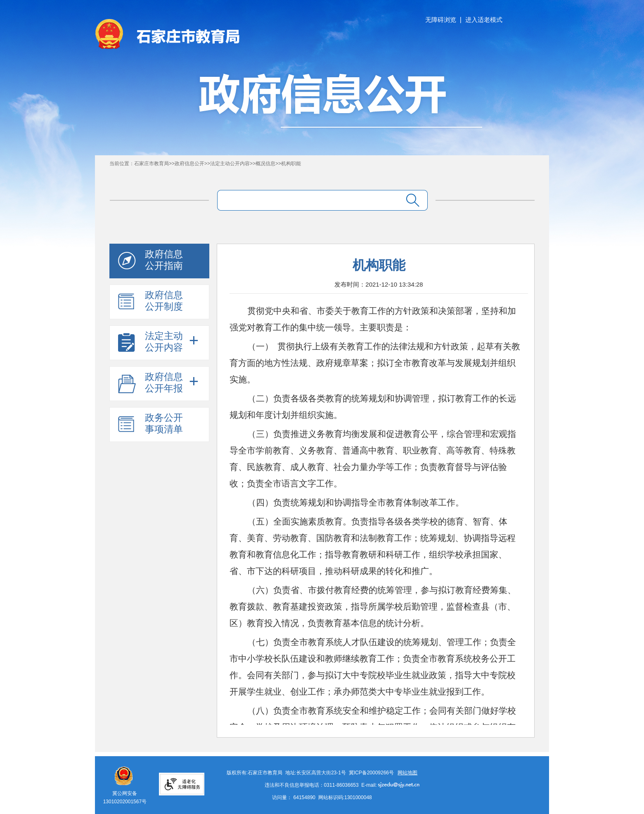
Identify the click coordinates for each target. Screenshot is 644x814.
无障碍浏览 (441, 20)
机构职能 (291, 164)
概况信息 (265, 164)
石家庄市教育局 (152, 164)
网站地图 (407, 773)
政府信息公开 (189, 164)
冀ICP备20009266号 (371, 773)
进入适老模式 (484, 20)
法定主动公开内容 (230, 164)
